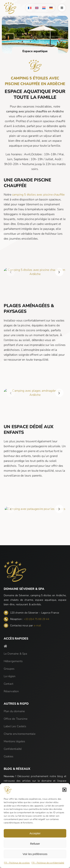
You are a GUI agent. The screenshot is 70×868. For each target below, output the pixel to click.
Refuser (35, 844)
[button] (64, 790)
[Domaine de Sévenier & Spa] (10, 3)
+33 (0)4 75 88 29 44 (36, 619)
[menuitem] (30, 8)
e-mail (38, 625)
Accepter (35, 833)
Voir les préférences (35, 854)
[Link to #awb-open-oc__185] (62, 8)
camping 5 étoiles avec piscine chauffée (36, 195)
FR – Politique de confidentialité (48, 863)
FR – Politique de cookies (17, 863)
